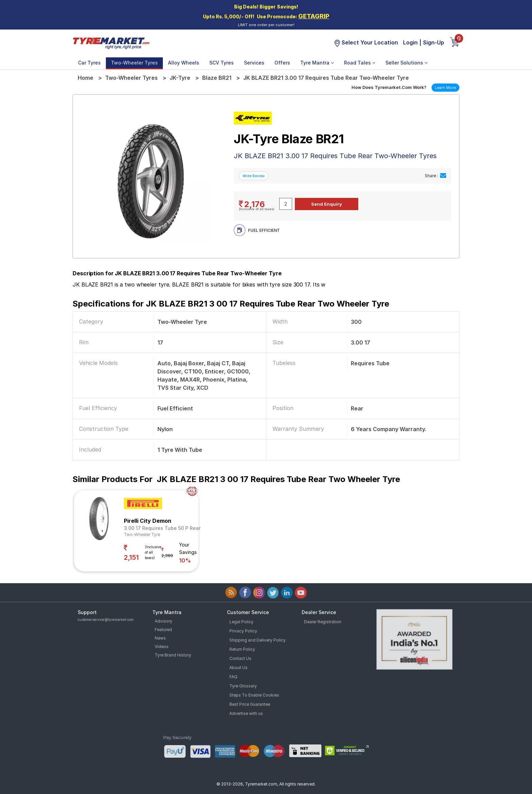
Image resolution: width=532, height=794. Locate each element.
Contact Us (240, 658)
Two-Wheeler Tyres (134, 63)
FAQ (233, 677)
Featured (163, 630)
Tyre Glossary (243, 686)
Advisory (164, 621)
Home (85, 78)
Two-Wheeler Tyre (142, 534)
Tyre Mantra (317, 63)
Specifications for (231, 304)
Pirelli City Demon (148, 521)
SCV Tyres (222, 63)
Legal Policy (241, 622)
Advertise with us (246, 713)
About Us (239, 668)
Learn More (445, 88)
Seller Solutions (406, 63)
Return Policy (242, 649)
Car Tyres (89, 63)
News (160, 638)
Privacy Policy (243, 631)
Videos (162, 647)
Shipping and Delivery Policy (258, 640)
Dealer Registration (323, 622)
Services (254, 63)
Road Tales (360, 63)
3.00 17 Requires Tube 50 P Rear (162, 528)
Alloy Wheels (184, 63)
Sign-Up (434, 42)
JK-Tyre (180, 78)
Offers (282, 63)
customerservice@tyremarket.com (106, 620)
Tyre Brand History (173, 655)
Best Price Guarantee (250, 704)
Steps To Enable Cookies (254, 695)
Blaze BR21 (217, 78)
